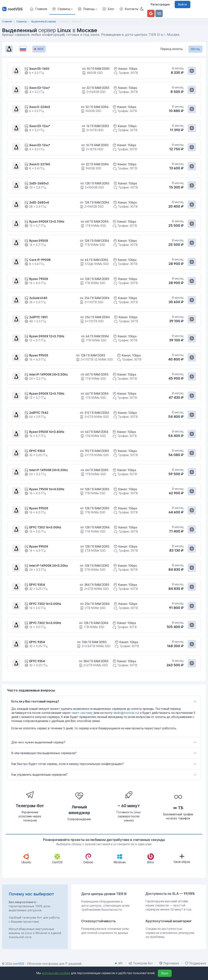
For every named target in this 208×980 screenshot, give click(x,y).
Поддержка (198, 963)
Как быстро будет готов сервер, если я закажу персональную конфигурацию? (68, 764)
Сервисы (22, 21)
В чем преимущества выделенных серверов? (44, 753)
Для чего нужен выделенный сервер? (38, 742)
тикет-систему (82, 713)
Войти (183, 4)
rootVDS (18, 964)
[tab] (104, 701)
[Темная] (143, 9)
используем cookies (56, 973)
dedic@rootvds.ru (126, 713)
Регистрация (160, 4)
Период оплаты (172, 49)
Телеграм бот (143, 963)
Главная (7, 21)
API (120, 963)
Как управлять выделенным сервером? (39, 775)
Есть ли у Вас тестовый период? (35, 701)
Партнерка (171, 963)
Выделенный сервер (44, 21)
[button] (62, 9)
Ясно (165, 973)
